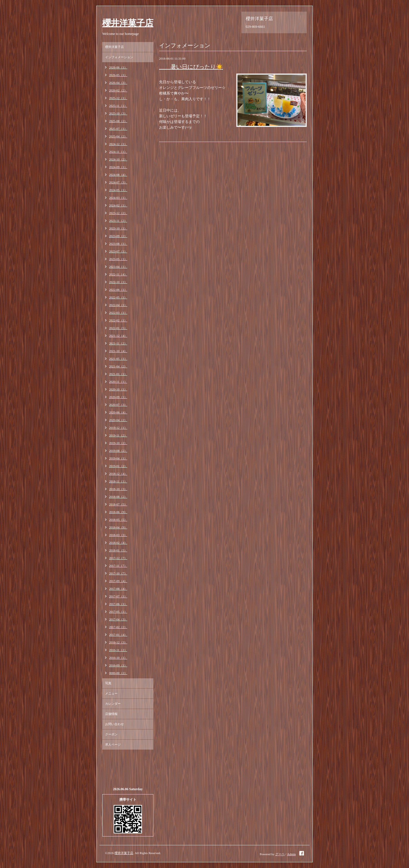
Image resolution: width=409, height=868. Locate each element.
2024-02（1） (118, 205)
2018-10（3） (118, 489)
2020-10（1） (118, 389)
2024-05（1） (118, 190)
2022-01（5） (118, 328)
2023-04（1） (118, 267)
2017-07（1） (118, 596)
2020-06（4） (118, 412)
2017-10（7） (118, 573)
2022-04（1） (118, 305)
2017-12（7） (118, 558)
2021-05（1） (118, 359)
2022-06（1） (118, 290)
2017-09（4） (118, 581)
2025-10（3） (118, 113)
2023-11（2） (118, 221)
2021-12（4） (118, 336)
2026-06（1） (118, 67)
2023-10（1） (118, 228)
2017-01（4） (118, 635)
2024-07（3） (118, 182)
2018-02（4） (118, 543)
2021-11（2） (118, 343)
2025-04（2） (118, 136)
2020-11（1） (118, 382)
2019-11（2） (118, 435)
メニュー (111, 693)
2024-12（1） (118, 144)
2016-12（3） (118, 642)
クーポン (111, 734)
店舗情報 (111, 714)
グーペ (280, 854)
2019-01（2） (118, 466)
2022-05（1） (118, 297)
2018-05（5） (118, 520)
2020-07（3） (118, 405)
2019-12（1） (118, 428)
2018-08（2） (118, 497)
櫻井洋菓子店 (128, 23)
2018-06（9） (118, 512)
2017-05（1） (118, 612)
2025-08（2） (118, 121)
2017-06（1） (118, 604)
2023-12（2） (118, 213)
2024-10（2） (118, 159)
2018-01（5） (118, 550)
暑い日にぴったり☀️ (191, 67)
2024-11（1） (118, 152)
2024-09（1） (118, 167)
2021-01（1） (118, 374)
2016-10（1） (118, 658)
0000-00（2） (118, 673)
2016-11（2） (118, 650)
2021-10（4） (118, 351)
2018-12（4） (118, 474)
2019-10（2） (118, 443)
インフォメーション (119, 57)
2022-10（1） (118, 282)
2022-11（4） (118, 274)
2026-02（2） (118, 90)
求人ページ (113, 744)
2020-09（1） (118, 397)
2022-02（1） (118, 320)
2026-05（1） (118, 75)
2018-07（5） (118, 504)
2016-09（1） (118, 665)
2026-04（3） (118, 83)
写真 (108, 683)
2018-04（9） (118, 527)
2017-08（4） (118, 589)
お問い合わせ (114, 724)
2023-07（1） (118, 251)
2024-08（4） (118, 175)
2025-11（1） (118, 106)
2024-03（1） (118, 198)
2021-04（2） (118, 366)
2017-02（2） (118, 627)
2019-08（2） (118, 451)
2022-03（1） (118, 313)
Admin (292, 854)
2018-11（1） (118, 481)
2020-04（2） (118, 420)
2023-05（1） (118, 259)
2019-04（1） (118, 458)
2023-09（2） (118, 236)
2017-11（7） (118, 566)
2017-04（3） (118, 619)
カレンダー (113, 704)
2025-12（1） (118, 98)
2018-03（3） (118, 535)
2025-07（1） (118, 129)
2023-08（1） (118, 244)
